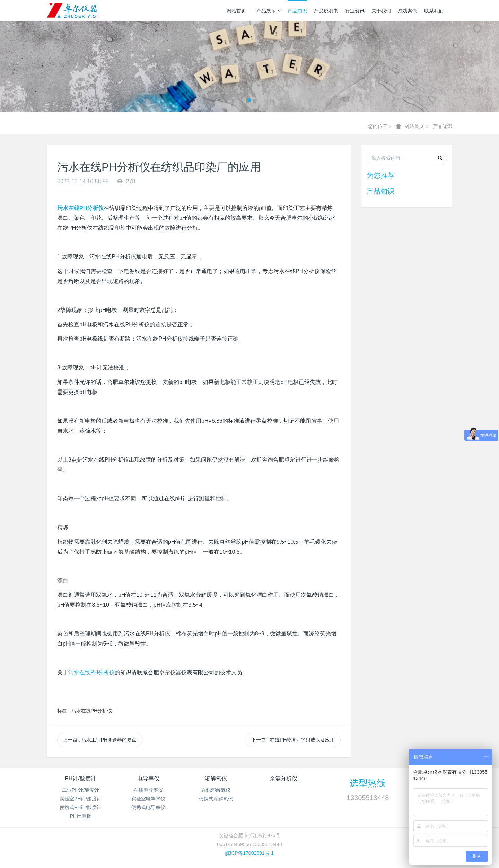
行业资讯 (355, 11)
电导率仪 (148, 778)
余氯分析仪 (283, 778)
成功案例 (408, 11)
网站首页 (236, 11)
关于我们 (381, 11)
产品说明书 (326, 11)
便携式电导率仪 (148, 807)
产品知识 (297, 11)
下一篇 (293, 740)
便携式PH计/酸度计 (81, 807)
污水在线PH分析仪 (92, 711)
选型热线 (368, 783)
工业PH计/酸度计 (81, 790)
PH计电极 (81, 816)
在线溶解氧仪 (216, 790)
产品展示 (269, 11)
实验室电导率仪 (148, 799)
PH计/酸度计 (81, 778)
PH (91, 672)
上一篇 (100, 740)
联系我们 (434, 11)
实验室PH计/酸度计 (81, 799)
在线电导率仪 (148, 790)
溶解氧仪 (216, 778)
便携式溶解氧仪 (216, 799)
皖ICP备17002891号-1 (249, 853)
